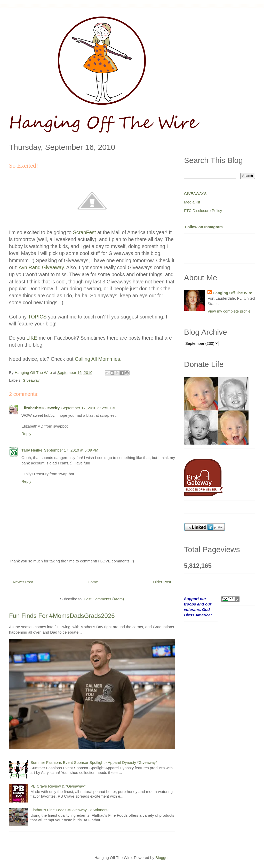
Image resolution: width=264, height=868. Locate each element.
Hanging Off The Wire (232, 293)
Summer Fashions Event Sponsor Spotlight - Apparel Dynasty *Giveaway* (94, 762)
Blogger (162, 858)
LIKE (32, 338)
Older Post (162, 582)
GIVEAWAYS (195, 194)
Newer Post (23, 582)
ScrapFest (85, 232)
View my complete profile (229, 311)
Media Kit (192, 202)
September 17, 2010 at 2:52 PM (88, 408)
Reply (26, 434)
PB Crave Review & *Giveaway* (58, 786)
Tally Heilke (32, 450)
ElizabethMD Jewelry (41, 408)
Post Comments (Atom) (104, 599)
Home (93, 582)
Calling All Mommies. (98, 359)
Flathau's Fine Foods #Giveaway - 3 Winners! (70, 810)
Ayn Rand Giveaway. (42, 267)
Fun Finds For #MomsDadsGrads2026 (62, 616)
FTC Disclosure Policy (203, 211)
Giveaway (31, 380)
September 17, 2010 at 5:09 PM (71, 450)
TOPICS (37, 317)
